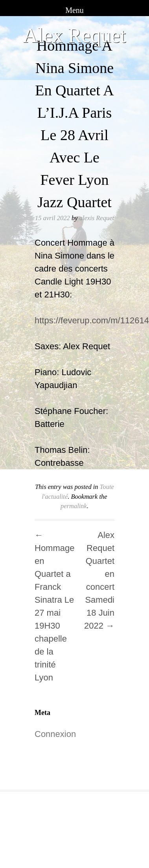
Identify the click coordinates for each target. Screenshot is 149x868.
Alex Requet (74, 36)
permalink (74, 506)
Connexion (55, 734)
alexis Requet (97, 218)
